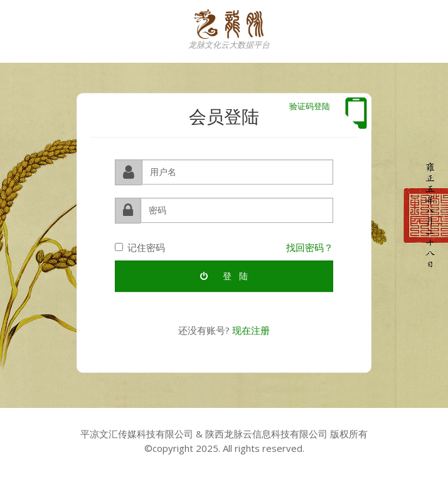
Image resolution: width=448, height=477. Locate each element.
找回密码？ (310, 247)
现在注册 (251, 330)
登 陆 (224, 276)
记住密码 (140, 247)
